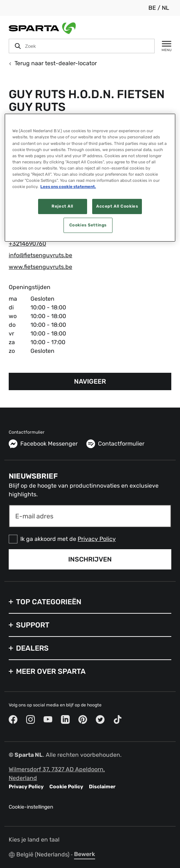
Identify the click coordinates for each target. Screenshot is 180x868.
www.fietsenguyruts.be (40, 267)
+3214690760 (27, 244)
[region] (90, 178)
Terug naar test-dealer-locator (53, 63)
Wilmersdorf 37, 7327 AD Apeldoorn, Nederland (57, 774)
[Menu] (163, 46)
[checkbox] (90, 539)
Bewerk (85, 854)
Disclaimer (102, 787)
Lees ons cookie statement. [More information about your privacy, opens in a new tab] (68, 187)
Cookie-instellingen (31, 807)
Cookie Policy (66, 787)
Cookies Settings (88, 225)
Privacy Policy (97, 539)
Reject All (62, 206)
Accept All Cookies (117, 206)
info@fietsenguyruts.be (40, 255)
